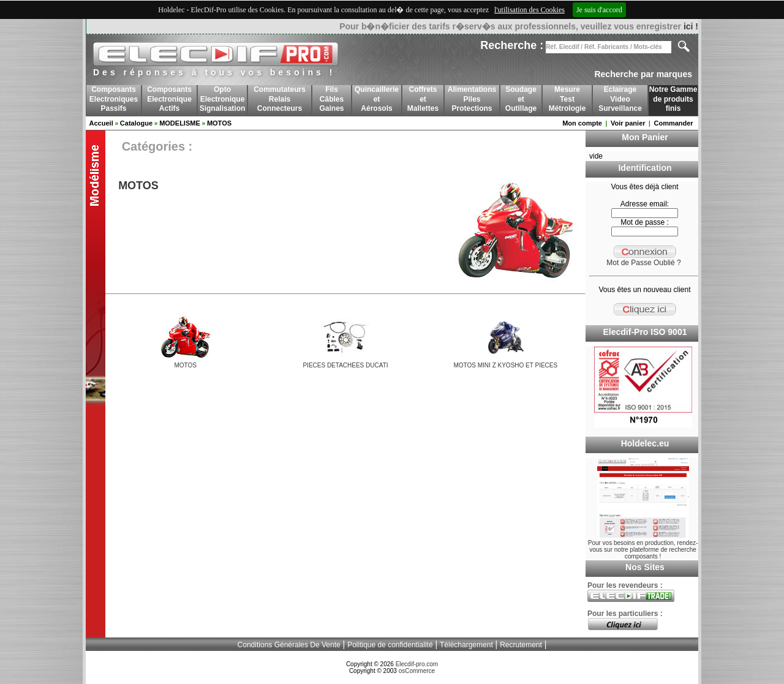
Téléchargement (466, 645)
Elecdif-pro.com (417, 664)
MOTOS (219, 123)
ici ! (691, 26)
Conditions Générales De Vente (289, 645)
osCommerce (417, 671)
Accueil (101, 123)
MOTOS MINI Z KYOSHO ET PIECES (505, 365)
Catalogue (136, 123)
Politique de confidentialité (390, 645)
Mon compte (582, 123)
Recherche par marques (643, 74)
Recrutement (521, 645)
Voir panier (628, 123)
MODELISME (180, 123)
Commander (673, 123)
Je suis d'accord (599, 10)
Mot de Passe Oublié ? (643, 263)
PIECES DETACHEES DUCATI (345, 365)
